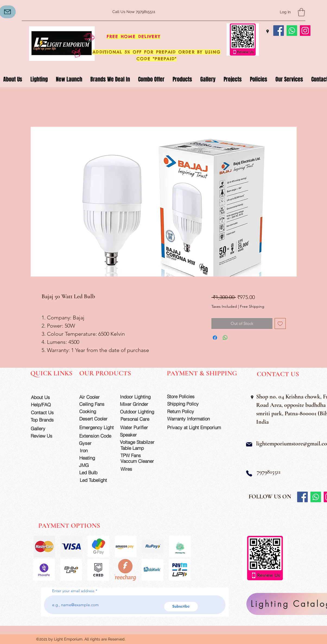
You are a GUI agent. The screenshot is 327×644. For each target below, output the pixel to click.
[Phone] (249, 473)
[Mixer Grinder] (139, 404)
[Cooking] (95, 411)
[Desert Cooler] (95, 419)
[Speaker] (136, 435)
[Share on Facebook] (215, 338)
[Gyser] (95, 443)
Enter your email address (73, 591)
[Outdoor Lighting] (139, 412)
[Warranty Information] (193, 419)
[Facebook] (279, 31)
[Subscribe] (181, 607)
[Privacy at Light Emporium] (196, 427)
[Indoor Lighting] (139, 397)
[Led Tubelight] (97, 480)
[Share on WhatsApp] (225, 338)
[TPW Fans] (139, 455)
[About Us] (47, 397)
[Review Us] (46, 436)
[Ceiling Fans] (95, 404)
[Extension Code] (96, 436)
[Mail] (249, 444)
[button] (301, 12)
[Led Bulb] (95, 472)
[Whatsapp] (292, 31)
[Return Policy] (186, 411)
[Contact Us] (47, 412)
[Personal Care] (139, 419)
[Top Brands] (46, 420)
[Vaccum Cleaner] (139, 461)
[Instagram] (305, 31)
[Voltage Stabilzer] (139, 442)
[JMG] (95, 465)
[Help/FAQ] (47, 405)
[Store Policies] (186, 396)
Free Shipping (252, 306)
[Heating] (95, 458)
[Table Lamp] (139, 448)
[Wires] (132, 469)
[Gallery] (46, 428)
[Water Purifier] (139, 427)
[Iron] (95, 450)
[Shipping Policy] (186, 404)
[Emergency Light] (98, 427)
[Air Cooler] (95, 397)
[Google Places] (268, 32)
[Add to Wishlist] (280, 324)
